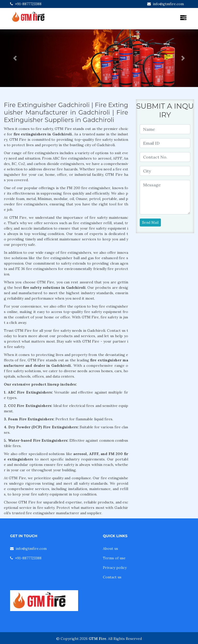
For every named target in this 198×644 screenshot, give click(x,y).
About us (110, 549)
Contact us (112, 577)
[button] (15, 58)
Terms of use (114, 558)
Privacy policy (115, 568)
